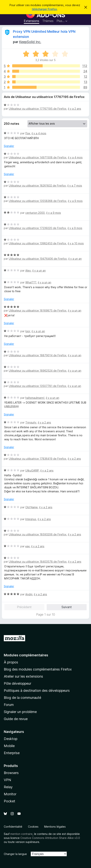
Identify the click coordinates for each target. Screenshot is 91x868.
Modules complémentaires (26, 655)
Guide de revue (16, 719)
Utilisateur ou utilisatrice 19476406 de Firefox (38, 259)
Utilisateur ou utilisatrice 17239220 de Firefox (37, 228)
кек (28, 546)
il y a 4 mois (39, 133)
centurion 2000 (35, 213)
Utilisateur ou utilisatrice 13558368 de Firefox (38, 201)
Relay (8, 787)
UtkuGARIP (32, 470)
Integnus (31, 519)
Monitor (10, 794)
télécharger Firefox (44, 9)
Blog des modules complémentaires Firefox (38, 669)
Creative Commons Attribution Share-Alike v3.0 (50, 838)
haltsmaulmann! (35, 398)
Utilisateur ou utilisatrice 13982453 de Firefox (38, 243)
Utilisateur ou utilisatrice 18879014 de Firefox (38, 355)
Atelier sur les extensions (23, 676)
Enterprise (12, 753)
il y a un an (75, 259)
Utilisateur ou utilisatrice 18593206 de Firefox (38, 534)
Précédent (24, 607)
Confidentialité (13, 827)
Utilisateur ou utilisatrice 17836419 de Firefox (38, 459)
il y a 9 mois (75, 201)
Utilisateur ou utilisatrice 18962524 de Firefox (38, 371)
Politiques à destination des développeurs (37, 691)
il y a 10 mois (76, 243)
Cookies (33, 827)
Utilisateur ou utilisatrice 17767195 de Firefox (38, 109)
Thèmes (48, 21)
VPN (7, 780)
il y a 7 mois (75, 186)
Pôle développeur (18, 683)
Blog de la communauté (22, 698)
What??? (31, 282)
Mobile (9, 746)
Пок (28, 133)
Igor (28, 331)
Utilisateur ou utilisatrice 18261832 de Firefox (37, 186)
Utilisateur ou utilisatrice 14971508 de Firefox (38, 157)
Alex (28, 270)
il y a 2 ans (75, 109)
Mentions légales (55, 827)
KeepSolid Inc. (30, 42)
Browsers (11, 773)
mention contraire (21, 834)
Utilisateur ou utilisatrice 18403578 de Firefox (38, 562)
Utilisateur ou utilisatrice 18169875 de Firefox (38, 310)
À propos (11, 662)
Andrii (29, 594)
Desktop (11, 739)
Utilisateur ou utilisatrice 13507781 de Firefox (38, 386)
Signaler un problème (20, 712)
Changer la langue (15, 854)
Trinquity (31, 422)
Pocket (10, 801)
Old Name (32, 507)
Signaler (9, 146)
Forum (9, 705)
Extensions (32, 21)
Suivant (67, 607)
